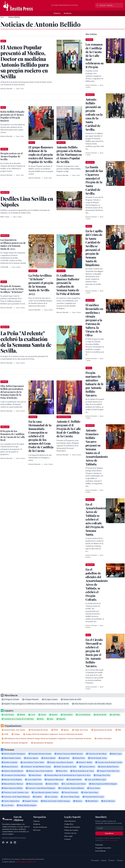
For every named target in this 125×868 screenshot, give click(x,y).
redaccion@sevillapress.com (26, 862)
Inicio (2, 17)
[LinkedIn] (15, 842)
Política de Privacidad (72, 827)
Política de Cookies (71, 830)
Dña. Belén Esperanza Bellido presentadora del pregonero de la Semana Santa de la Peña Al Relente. (12, 392)
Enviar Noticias (101, 851)
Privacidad (95, 860)
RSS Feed (37, 830)
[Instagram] (11, 842)
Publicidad (99, 845)
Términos (111, 860)
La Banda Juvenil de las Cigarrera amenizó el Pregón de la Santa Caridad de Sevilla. (94, 180)
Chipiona (57, 13)
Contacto (68, 839)
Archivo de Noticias (40, 827)
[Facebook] (3, 842)
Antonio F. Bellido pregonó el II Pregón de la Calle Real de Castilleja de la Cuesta (69, 429)
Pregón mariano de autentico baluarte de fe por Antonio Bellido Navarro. (94, 384)
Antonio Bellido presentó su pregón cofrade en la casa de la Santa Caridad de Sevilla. (94, 114)
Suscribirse (109, 833)
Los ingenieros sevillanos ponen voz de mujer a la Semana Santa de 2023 (13, 244)
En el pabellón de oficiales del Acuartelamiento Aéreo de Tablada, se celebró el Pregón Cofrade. (97, 584)
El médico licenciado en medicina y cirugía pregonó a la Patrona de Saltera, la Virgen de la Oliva (94, 320)
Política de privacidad (111, 840)
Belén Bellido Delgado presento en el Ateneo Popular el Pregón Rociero (12, 116)
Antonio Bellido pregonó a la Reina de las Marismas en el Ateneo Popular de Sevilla (69, 154)
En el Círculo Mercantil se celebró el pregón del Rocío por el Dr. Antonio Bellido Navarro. (94, 653)
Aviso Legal (68, 836)
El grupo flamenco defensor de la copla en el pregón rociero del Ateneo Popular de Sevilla (41, 154)
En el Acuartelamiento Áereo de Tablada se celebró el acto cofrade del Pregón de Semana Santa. (97, 519)
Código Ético (69, 824)
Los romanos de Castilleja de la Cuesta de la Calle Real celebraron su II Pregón (95, 56)
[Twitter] (7, 842)
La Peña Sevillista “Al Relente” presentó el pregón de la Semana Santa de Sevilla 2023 (41, 285)
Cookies (103, 860)
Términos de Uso (70, 833)
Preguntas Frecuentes (103, 848)
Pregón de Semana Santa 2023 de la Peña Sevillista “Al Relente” (12, 289)
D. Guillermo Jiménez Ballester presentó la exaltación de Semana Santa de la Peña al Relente (68, 285)
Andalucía (68, 13)
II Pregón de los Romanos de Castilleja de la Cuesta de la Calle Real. (13, 436)
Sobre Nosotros (70, 821)
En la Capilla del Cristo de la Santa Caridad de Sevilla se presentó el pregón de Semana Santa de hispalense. (94, 248)
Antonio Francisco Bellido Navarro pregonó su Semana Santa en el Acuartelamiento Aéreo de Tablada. (97, 447)
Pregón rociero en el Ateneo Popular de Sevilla (11, 156)
